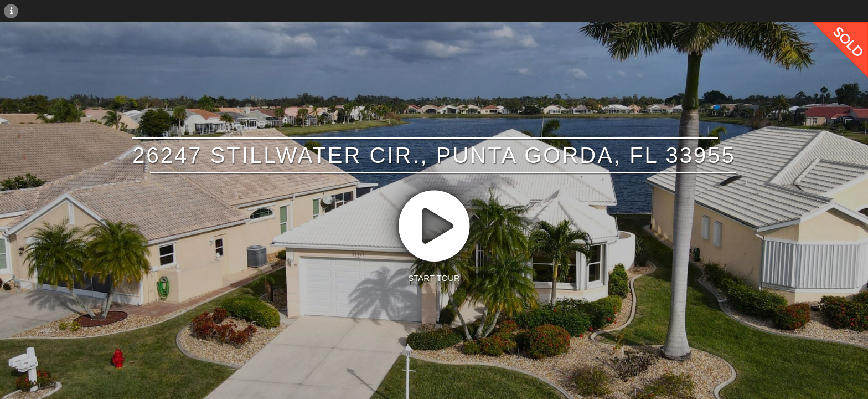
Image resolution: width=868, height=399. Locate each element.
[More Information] (11, 11)
